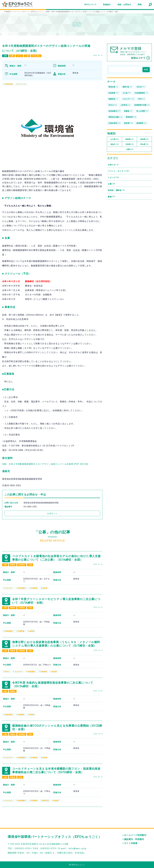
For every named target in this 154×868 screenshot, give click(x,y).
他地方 (115, 144)
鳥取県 (145, 139)
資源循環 (141, 123)
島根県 (130, 139)
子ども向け (36, 56)
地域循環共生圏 (142, 105)
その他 (127, 93)
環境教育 (131, 117)
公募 (12, 56)
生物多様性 (9, 84)
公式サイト (52, 513)
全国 (5, 56)
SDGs (7, 672)
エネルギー (9, 588)
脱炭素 (45, 588)
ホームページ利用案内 (135, 835)
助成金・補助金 (116, 190)
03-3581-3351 (30, 507)
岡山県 (145, 144)
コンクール (22, 84)
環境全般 (113, 87)
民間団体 (22, 565)
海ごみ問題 (142, 111)
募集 (112, 197)
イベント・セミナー (119, 171)
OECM (141, 87)
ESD (142, 99)
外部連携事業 (141, 93)
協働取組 (113, 99)
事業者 (13, 565)
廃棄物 (128, 111)
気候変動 (34, 588)
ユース (19, 56)
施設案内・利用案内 (134, 839)
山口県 (115, 139)
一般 (27, 56)
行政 (30, 565)
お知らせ (113, 165)
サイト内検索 (131, 843)
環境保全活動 (115, 117)
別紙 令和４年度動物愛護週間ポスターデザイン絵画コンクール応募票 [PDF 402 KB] (45, 464)
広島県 (130, 144)
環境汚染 (46, 801)
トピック (113, 177)
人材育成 (125, 105)
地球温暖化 (22, 588)
